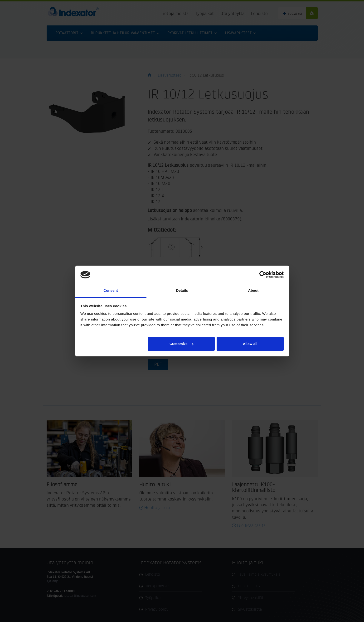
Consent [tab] (111, 290)
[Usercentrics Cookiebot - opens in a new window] (263, 275)
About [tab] (253, 290)
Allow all (250, 344)
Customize (181, 344)
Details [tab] (182, 290)
